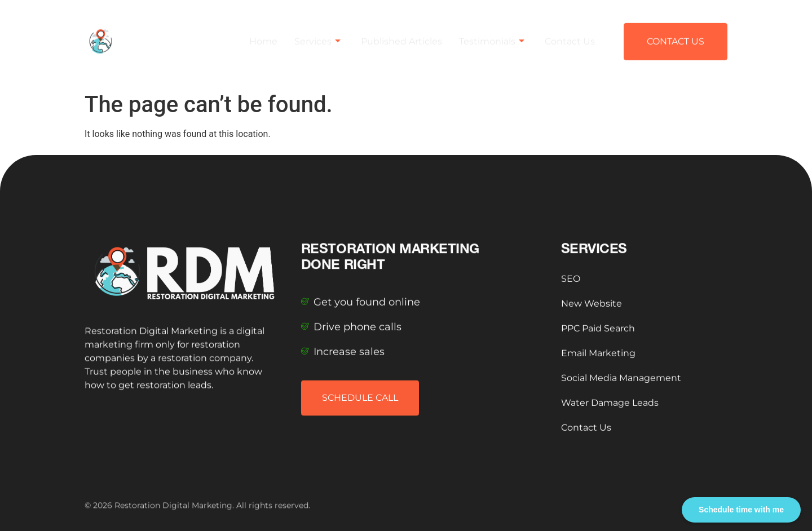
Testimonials (492, 35)
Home (263, 35)
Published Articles (401, 35)
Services (317, 35)
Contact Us (570, 35)
